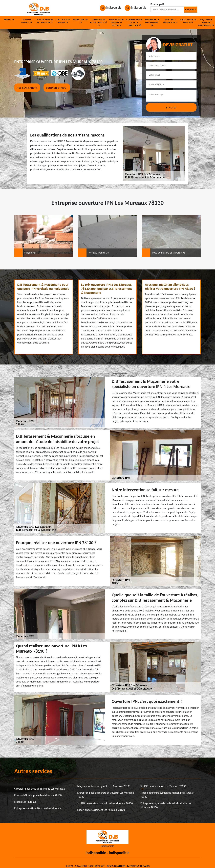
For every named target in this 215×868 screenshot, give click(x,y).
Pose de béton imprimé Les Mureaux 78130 (38, 795)
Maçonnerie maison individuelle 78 (206, 22)
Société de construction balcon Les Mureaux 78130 (105, 803)
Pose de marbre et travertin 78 (45, 21)
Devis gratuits (116, 866)
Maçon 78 (9, 20)
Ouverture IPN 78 (81, 21)
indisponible (111, 8)
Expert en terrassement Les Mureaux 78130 (101, 810)
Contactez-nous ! (57, 88)
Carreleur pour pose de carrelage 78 (134, 22)
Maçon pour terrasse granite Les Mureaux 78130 (104, 786)
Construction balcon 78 (63, 21)
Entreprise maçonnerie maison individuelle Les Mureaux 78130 (166, 805)
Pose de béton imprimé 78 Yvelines (117, 22)
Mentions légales (138, 866)
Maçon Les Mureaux (25, 802)
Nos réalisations (27, 88)
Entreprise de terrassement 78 (152, 22)
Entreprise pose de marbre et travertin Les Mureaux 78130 (105, 795)
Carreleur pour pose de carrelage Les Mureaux (39, 789)
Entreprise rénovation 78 (170, 21)
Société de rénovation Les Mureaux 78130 (163, 786)
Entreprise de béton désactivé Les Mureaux (38, 808)
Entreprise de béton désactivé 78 (99, 22)
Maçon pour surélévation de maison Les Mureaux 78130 (167, 795)
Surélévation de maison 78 (188, 21)
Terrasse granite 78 (27, 21)
